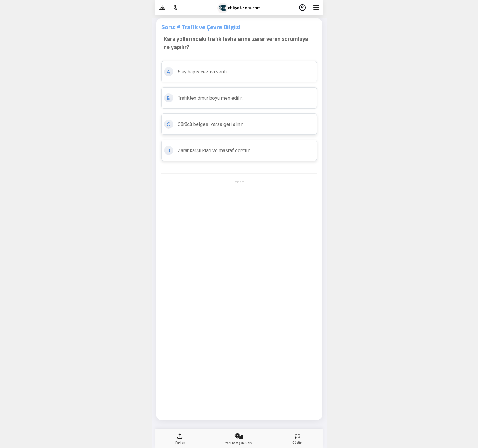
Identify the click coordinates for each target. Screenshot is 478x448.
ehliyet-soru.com (239, 8)
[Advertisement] (239, 202)
